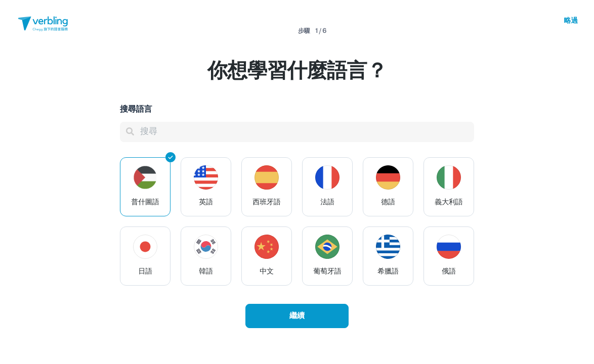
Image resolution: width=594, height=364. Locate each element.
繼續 (297, 316)
